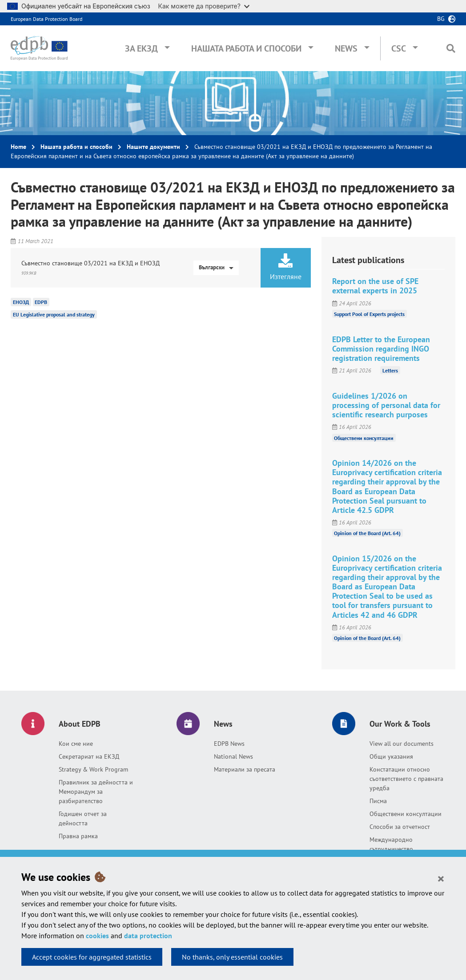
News (346, 48)
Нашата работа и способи (246, 48)
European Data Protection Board (46, 19)
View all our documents (402, 744)
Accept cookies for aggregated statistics (92, 957)
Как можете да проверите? (204, 6)
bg (441, 19)
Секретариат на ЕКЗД (89, 756)
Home (18, 147)
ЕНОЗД (21, 302)
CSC (399, 48)
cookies (97, 936)
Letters (390, 370)
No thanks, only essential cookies (232, 957)
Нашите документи (153, 147)
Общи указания (391, 756)
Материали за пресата (245, 769)
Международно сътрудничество (391, 844)
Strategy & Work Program (93, 769)
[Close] (441, 878)
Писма (378, 801)
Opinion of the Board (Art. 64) (367, 533)
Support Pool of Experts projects (369, 314)
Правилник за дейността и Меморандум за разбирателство (96, 792)
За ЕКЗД (141, 48)
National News (233, 756)
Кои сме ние (76, 744)
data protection (148, 936)
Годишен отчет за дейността (83, 818)
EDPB (41, 302)
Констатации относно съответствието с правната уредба (406, 779)
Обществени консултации (364, 438)
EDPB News (229, 744)
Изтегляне (285, 267)
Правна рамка (78, 836)
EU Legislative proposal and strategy (54, 314)
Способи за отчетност (400, 827)
